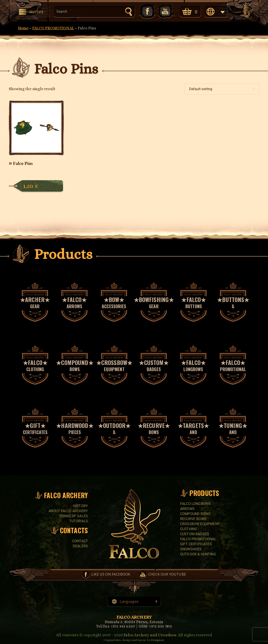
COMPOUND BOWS (195, 514)
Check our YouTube (165, 11)
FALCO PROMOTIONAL (53, 28)
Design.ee (158, 640)
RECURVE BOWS (193, 519)
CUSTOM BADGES (195, 534)
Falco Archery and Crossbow (150, 635)
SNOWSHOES (191, 549)
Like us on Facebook (147, 11)
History (81, 506)
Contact (80, 541)
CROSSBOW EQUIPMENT (200, 524)
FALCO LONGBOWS (195, 504)
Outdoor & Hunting (198, 554)
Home (23, 28)
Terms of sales (73, 516)
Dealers (80, 546)
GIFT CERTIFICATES (196, 544)
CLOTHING (189, 529)
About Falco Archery (68, 511)
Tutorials (79, 521)
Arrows (187, 509)
